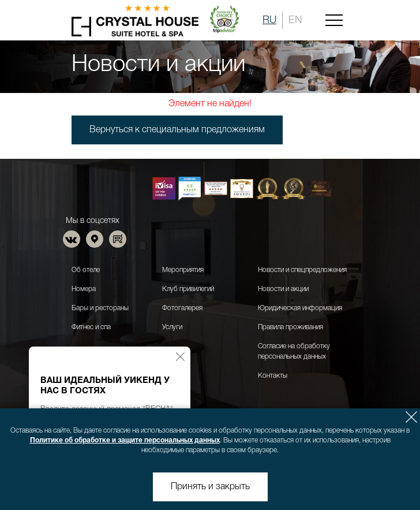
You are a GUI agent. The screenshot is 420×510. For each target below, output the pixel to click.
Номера (84, 289)
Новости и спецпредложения (302, 270)
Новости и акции (283, 289)
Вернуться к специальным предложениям (177, 130)
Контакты (273, 376)
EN (295, 20)
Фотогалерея (182, 308)
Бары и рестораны (100, 308)
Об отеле (86, 270)
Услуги (172, 327)
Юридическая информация (300, 308)
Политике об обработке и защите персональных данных (125, 440)
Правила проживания (290, 327)
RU (269, 20)
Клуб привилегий (188, 289)
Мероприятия (183, 270)
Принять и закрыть (210, 487)
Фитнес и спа (91, 327)
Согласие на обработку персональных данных (294, 351)
